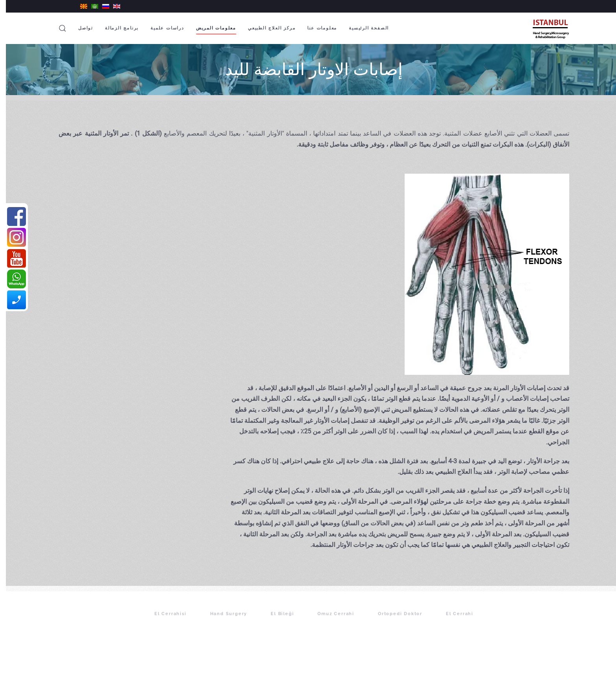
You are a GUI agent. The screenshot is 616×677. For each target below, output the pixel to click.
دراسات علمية (161, 28)
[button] (57, 28)
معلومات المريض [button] (210, 28)
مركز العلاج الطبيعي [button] (266, 28)
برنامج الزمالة (116, 28)
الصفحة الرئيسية (363, 28)
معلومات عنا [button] (316, 28)
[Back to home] (543, 28)
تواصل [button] (80, 28)
